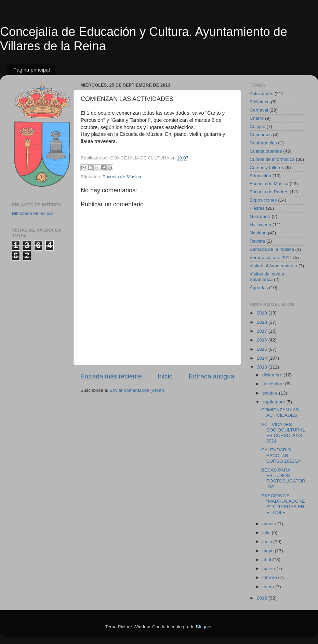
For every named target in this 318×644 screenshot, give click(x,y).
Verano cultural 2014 (271, 257)
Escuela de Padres (269, 192)
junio (268, 542)
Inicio (165, 376)
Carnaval (259, 110)
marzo (269, 569)
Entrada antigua (211, 376)
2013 (263, 367)
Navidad (258, 233)
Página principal (32, 70)
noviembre (274, 384)
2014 (263, 358)
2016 (263, 340)
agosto (270, 524)
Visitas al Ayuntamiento (273, 266)
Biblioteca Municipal (32, 213)
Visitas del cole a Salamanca (267, 277)
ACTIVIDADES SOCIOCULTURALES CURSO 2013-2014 (283, 433)
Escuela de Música (122, 177)
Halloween (260, 225)
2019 (263, 313)
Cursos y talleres (267, 168)
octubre (271, 393)
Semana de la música (272, 249)
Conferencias (263, 143)
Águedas (259, 288)
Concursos (261, 135)
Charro (257, 118)
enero (269, 587)
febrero (270, 577)
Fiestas (257, 208)
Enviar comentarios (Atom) (137, 390)
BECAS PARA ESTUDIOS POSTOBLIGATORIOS (283, 478)
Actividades (261, 94)
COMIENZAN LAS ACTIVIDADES (280, 413)
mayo (269, 551)
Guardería (260, 216)
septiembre (274, 402)
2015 (263, 349)
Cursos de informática (272, 159)
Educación (260, 176)
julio (267, 533)
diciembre (273, 375)
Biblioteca (260, 102)
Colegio (257, 126)
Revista (257, 241)
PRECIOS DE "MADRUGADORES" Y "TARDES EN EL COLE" (283, 504)
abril (267, 560)
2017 (263, 331)
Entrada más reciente (111, 376)
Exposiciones (263, 200)
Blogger (204, 627)
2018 (263, 322)
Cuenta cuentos (266, 151)
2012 (263, 598)
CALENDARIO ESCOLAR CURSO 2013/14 (281, 455)
